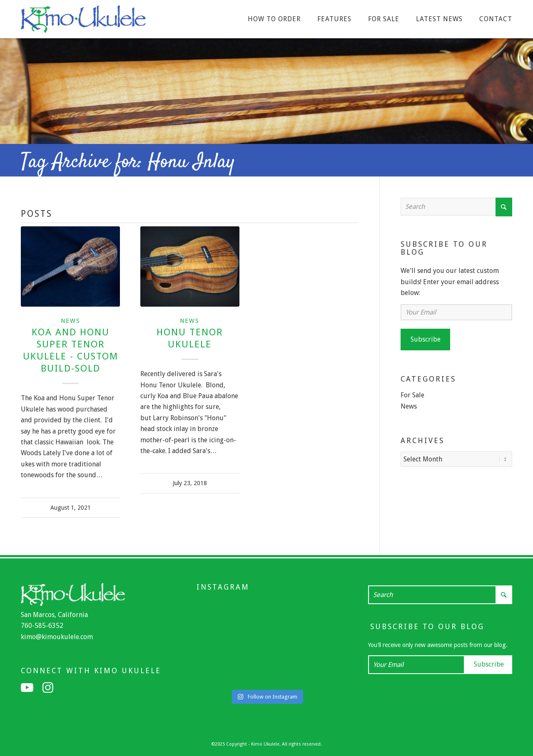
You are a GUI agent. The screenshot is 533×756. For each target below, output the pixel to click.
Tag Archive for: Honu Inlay (128, 162)
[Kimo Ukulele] (83, 21)
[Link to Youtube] (27, 688)
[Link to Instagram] (48, 688)
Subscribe (426, 339)
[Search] (456, 207)
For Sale (412, 395)
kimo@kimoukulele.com (57, 637)
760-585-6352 (42, 626)
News (71, 321)
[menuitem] (274, 19)
